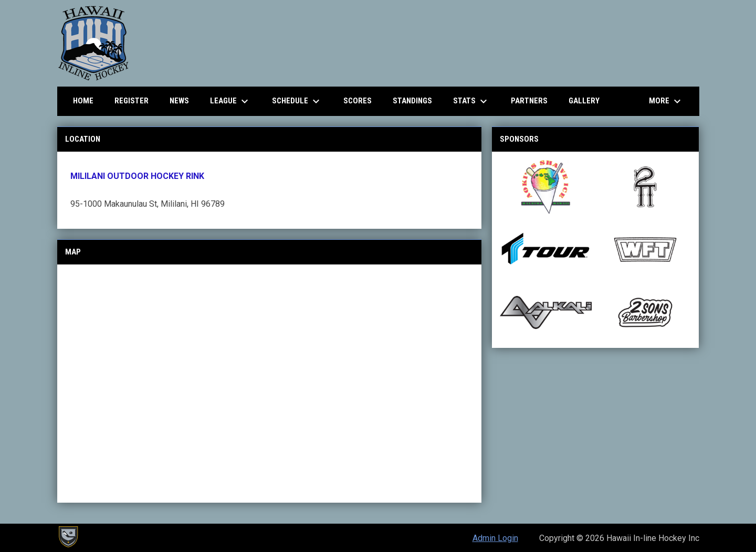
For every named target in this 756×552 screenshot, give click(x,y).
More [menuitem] (666, 101)
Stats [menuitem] (471, 101)
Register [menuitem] (132, 101)
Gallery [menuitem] (584, 101)
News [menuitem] (179, 101)
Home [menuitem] (83, 101)
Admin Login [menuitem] (495, 538)
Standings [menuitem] (412, 101)
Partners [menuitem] (529, 101)
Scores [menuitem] (358, 101)
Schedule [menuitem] (297, 101)
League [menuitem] (230, 101)
